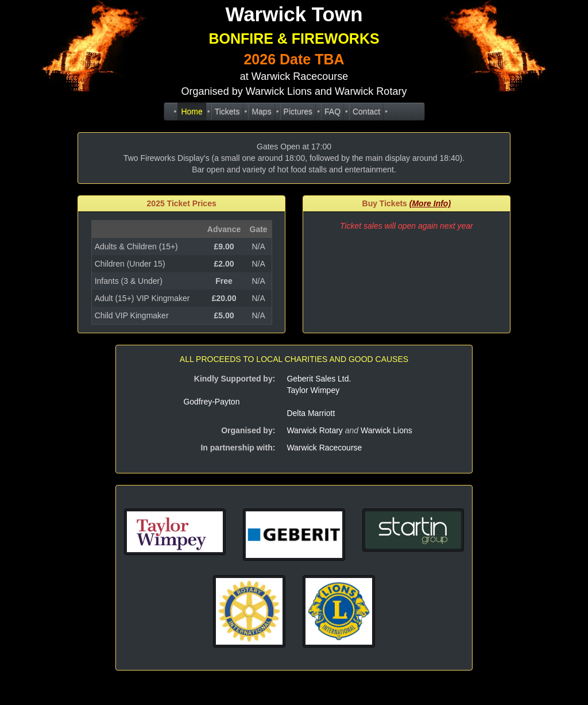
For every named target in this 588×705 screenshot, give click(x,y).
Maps (261, 111)
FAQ (332, 111)
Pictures (298, 111)
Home (192, 111)
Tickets (227, 111)
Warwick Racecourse (300, 76)
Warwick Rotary (315, 430)
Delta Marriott (311, 413)
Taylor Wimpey (313, 390)
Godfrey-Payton (211, 402)
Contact (366, 111)
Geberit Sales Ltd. (319, 379)
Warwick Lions (386, 430)
